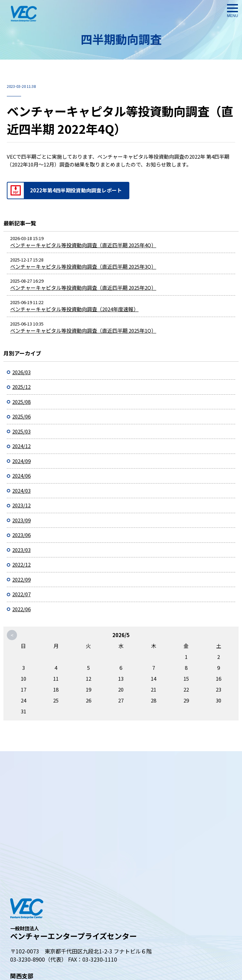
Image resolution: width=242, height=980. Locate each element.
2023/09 (21, 520)
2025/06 (21, 416)
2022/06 (21, 609)
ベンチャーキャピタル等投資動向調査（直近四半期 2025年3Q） (83, 266)
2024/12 (21, 446)
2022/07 (21, 594)
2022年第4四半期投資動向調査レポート (76, 190)
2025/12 (21, 387)
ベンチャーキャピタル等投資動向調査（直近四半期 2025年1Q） (83, 330)
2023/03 (21, 550)
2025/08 (21, 402)
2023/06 (21, 535)
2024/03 (21, 491)
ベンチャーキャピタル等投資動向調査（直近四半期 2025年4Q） (83, 245)
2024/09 (21, 461)
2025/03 (21, 431)
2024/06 (21, 476)
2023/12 (21, 505)
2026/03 (21, 372)
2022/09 (21, 579)
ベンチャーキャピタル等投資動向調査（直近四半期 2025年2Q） (83, 288)
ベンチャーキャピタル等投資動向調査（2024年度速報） (74, 309)
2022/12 (21, 564)
